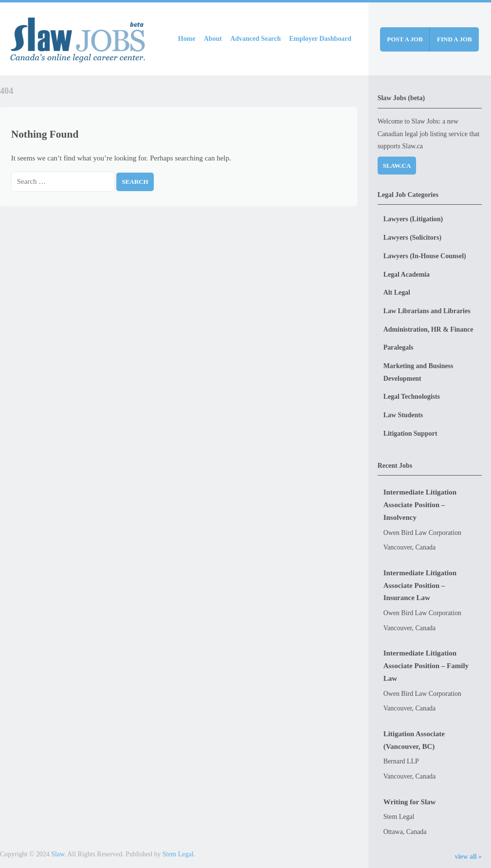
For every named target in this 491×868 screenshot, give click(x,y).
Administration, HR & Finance (428, 329)
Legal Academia (407, 275)
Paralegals (399, 347)
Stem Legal (178, 854)
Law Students (403, 415)
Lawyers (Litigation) (413, 219)
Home (187, 39)
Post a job (405, 39)
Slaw (58, 854)
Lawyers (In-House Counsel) (425, 256)
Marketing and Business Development (418, 372)
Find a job (455, 39)
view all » (468, 857)
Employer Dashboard (320, 39)
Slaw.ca (397, 166)
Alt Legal (397, 292)
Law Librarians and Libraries (427, 311)
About (213, 39)
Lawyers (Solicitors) (412, 238)
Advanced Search (255, 39)
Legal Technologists (412, 397)
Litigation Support (410, 434)
